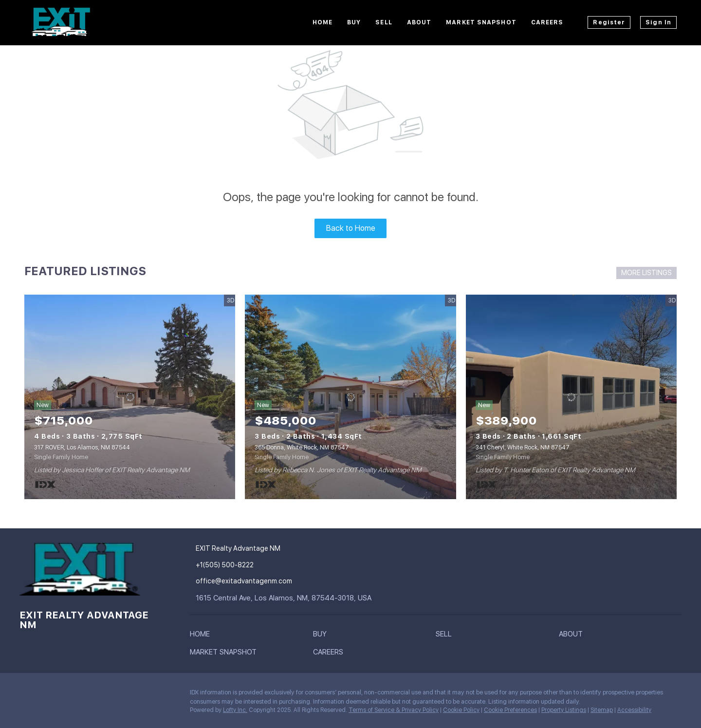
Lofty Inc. (235, 710)
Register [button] (609, 22)
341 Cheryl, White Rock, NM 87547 (523, 448)
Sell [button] (384, 22)
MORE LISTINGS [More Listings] (646, 273)
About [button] (419, 22)
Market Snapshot (481, 22)
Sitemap (602, 710)
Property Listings (564, 710)
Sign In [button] (658, 22)
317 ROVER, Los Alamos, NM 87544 (82, 448)
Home (323, 22)
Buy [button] (354, 22)
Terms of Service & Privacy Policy (394, 710)
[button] (202, 636)
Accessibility (634, 710)
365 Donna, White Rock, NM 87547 (302, 448)
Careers (547, 22)
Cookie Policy (461, 710)
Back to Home (351, 228)
